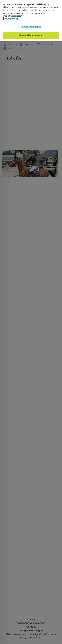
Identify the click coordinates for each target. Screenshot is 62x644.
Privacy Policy (11, 19)
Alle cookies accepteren (31, 35)
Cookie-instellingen (31, 27)
